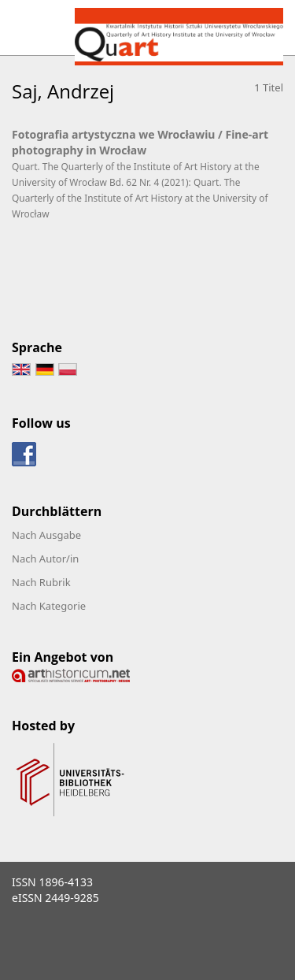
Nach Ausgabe (46, 535)
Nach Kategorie (49, 606)
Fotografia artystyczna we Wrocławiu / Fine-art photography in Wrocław (140, 142)
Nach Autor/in (45, 559)
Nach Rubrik (41, 582)
